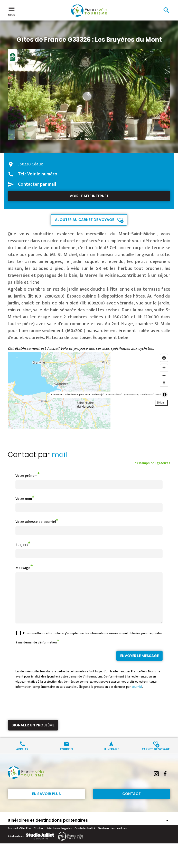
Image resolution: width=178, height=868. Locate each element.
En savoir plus (46, 803)
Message (23, 568)
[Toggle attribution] (165, 395)
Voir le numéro (42, 174)
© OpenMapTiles (111, 395)
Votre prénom (26, 476)
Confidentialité (85, 838)
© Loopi (157, 395)
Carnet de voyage (156, 758)
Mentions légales (60, 838)
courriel (137, 696)
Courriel (67, 758)
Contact (132, 803)
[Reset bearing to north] (164, 383)
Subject (22, 545)
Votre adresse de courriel (36, 522)
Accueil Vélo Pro (19, 838)
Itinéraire (111, 758)
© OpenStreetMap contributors (136, 395)
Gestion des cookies (112, 838)
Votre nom (24, 499)
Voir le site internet (89, 196)
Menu (12, 11)
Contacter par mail (37, 184)
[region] (89, 390)
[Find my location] (164, 358)
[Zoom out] (164, 375)
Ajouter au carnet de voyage (85, 220)
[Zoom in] (164, 368)
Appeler (22, 758)
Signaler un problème (33, 734)
